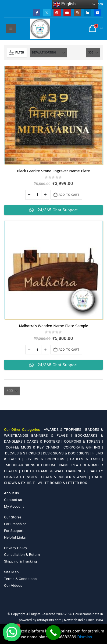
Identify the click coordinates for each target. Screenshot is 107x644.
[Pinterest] (57, 13)
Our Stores (13, 517)
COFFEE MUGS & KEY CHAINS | (35, 447)
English (65, 4)
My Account (14, 506)
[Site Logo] (40, 29)
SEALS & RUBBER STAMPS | (66, 477)
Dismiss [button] (85, 637)
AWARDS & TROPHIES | (64, 429)
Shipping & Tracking (20, 561)
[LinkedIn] (87, 13)
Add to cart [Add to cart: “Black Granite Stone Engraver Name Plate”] (69, 195)
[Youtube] (67, 13)
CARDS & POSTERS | (45, 441)
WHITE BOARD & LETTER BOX (62, 483)
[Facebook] (37, 13)
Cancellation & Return (22, 554)
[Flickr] (97, 13)
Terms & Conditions (20, 579)
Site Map (11, 572)
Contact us (13, 500)
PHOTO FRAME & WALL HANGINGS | (56, 471)
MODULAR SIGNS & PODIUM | (32, 465)
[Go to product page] (53, 115)
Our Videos (13, 585)
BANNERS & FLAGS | (53, 435)
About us (11, 493)
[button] (11, 29)
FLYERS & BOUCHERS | (48, 459)
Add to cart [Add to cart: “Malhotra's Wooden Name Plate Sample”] (69, 349)
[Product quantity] (37, 195)
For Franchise (15, 524)
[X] (47, 13)
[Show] (93, 53)
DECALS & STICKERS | (24, 453)
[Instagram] (77, 13)
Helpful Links (15, 537)
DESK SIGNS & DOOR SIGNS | (67, 453)
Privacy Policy (16, 548)
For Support (14, 531)
